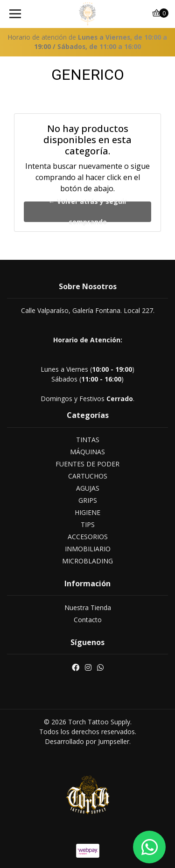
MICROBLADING (87, 561)
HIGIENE (87, 512)
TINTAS (88, 440)
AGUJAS (88, 488)
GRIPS (88, 500)
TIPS (88, 524)
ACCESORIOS (88, 537)
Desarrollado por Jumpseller (87, 741)
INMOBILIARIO (88, 549)
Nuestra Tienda (88, 608)
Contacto (88, 620)
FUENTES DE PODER (87, 464)
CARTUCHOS (88, 476)
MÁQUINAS (87, 452)
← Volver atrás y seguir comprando (88, 212)
